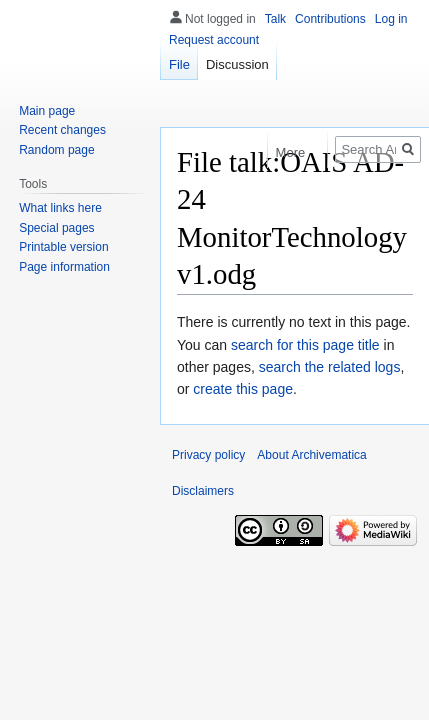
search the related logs (330, 367)
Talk (275, 19)
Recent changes (62, 130)
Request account (214, 40)
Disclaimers (203, 491)
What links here (60, 208)
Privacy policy (208, 455)
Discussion (237, 64)
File (179, 64)
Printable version (63, 247)
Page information (64, 267)
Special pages (56, 228)
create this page (243, 389)
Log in (391, 19)
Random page (56, 150)
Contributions (330, 19)
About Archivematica (311, 455)
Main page (47, 111)
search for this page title (305, 345)
